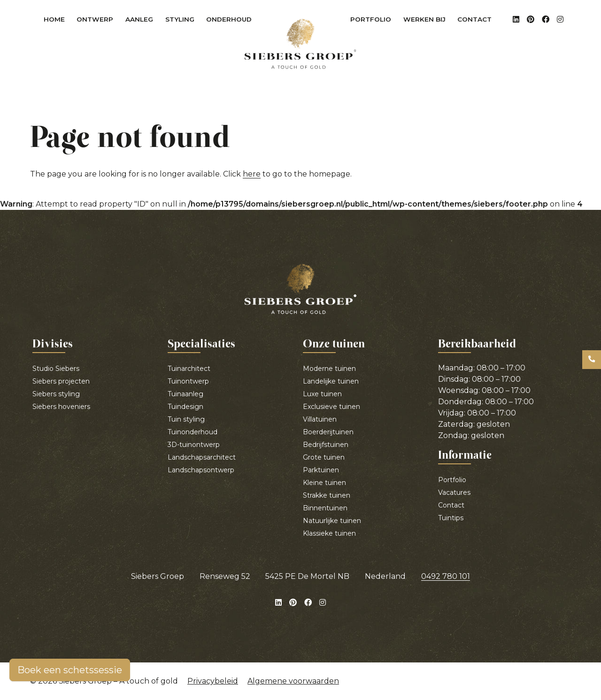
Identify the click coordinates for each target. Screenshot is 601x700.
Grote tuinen (324, 457)
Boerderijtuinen (328, 432)
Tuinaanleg (185, 394)
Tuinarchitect (189, 369)
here (252, 174)
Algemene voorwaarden (293, 681)
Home (54, 19)
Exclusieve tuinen (331, 407)
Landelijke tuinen (331, 381)
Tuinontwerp (188, 381)
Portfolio (371, 19)
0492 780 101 (446, 576)
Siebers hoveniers (61, 407)
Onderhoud (232, 21)
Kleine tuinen (324, 483)
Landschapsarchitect (202, 457)
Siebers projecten (61, 381)
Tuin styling (186, 419)
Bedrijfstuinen (326, 445)
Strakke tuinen (327, 495)
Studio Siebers (56, 369)
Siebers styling (56, 394)
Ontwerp (98, 21)
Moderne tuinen (329, 369)
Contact (474, 19)
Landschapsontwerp (201, 470)
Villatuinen (320, 419)
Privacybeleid (213, 681)
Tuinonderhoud (193, 432)
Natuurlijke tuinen (332, 521)
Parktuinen (321, 470)
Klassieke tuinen (329, 533)
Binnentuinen (325, 508)
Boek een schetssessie (70, 670)
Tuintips (451, 518)
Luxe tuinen (322, 394)
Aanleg (142, 21)
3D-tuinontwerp (194, 445)
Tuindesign (185, 407)
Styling (183, 21)
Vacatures (454, 492)
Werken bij (424, 19)
